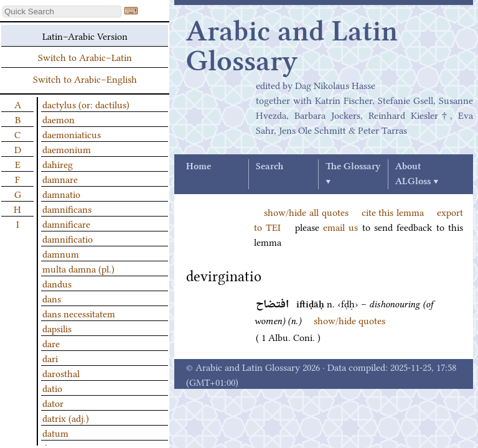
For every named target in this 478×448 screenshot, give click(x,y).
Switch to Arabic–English (85, 78)
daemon (59, 119)
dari (50, 358)
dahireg (58, 164)
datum (55, 432)
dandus (57, 283)
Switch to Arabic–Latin (85, 57)
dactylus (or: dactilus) (86, 104)
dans (52, 298)
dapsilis (57, 328)
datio (52, 388)
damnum (61, 253)
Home (199, 167)
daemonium (67, 149)
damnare (60, 179)
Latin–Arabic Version (85, 35)
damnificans (67, 208)
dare (51, 343)
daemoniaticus (72, 134)
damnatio (61, 194)
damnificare (66, 223)
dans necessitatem (79, 313)
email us (340, 226)
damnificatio (68, 238)
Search (269, 167)
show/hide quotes (349, 320)
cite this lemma (393, 212)
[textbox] (62, 12)
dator (53, 403)
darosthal (61, 373)
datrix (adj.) (66, 418)
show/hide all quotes (306, 212)
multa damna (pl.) (78, 268)
